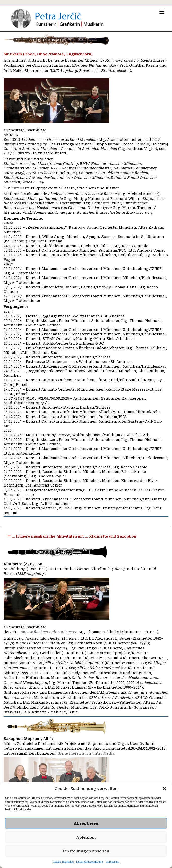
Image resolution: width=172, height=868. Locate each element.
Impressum (112, 862)
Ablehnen (86, 837)
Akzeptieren (86, 823)
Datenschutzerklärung (90, 862)
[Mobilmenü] (162, 11)
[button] (164, 789)
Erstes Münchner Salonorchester (47, 632)
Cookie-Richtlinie (63, 862)
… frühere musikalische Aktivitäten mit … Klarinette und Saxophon (74, 537)
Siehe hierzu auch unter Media (86, 754)
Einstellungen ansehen (86, 851)
